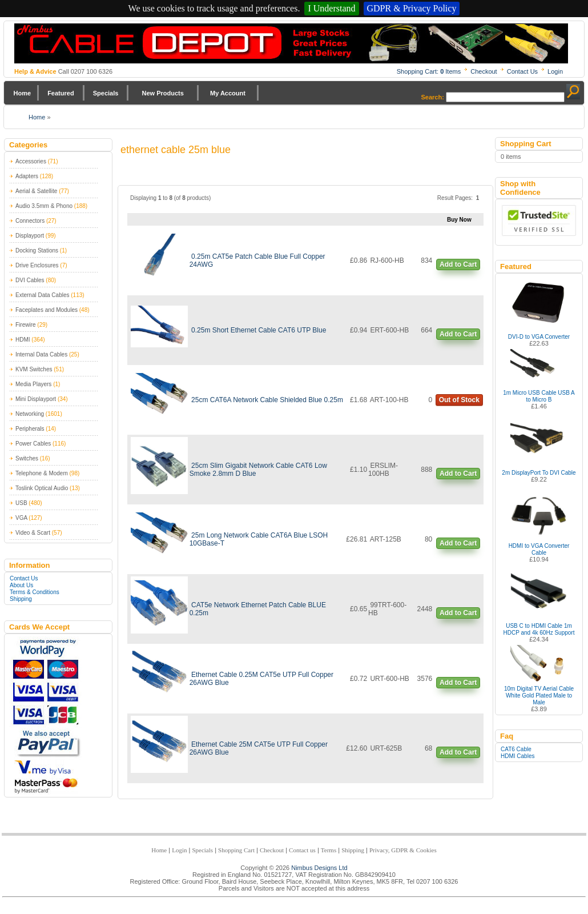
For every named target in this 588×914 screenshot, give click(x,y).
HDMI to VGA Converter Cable (539, 549)
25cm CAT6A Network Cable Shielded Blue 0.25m (267, 400)
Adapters (27, 176)
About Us (21, 585)
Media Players (33, 384)
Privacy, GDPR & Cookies (403, 850)
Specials (106, 93)
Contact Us (522, 71)
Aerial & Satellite (36, 191)
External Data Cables (43, 295)
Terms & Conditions (35, 592)
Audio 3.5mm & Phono (44, 206)
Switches (27, 458)
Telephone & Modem (42, 473)
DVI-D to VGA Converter (539, 337)
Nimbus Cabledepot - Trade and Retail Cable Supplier (291, 43)
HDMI (23, 340)
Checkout (484, 71)
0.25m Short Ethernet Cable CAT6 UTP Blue (259, 330)
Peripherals (30, 429)
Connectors (30, 221)
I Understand (331, 8)
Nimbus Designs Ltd (319, 868)
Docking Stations (37, 250)
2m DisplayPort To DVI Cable (539, 473)
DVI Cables (30, 280)
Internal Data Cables (41, 354)
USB (21, 503)
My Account (228, 93)
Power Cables (33, 444)
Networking (30, 414)
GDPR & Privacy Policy (412, 8)
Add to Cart (458, 264)
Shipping (21, 599)
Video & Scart (33, 533)
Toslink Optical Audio (42, 488)
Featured (61, 93)
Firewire (26, 325)
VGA (21, 518)
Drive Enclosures (37, 265)
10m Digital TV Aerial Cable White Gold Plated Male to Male (539, 695)
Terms (329, 850)
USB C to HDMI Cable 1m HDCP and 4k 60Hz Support (539, 629)
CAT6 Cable (516, 749)
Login (555, 71)
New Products (162, 93)
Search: (433, 97)
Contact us (302, 850)
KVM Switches (34, 369)
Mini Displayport (36, 399)
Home (23, 93)
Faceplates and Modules (47, 310)
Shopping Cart (236, 850)
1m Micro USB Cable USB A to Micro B (539, 396)
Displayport (30, 236)
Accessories (31, 161)
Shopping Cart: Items (429, 71)
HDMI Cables (517, 756)
